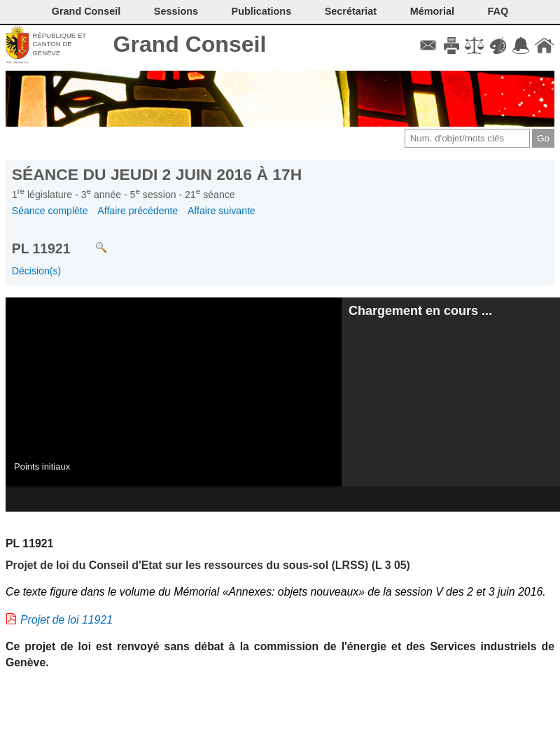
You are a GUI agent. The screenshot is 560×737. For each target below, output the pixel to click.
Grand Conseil (190, 44)
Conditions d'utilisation (474, 45)
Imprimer (451, 45)
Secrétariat (351, 11)
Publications (262, 11)
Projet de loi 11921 (66, 620)
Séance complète (50, 211)
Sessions (176, 11)
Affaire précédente (138, 211)
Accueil (544, 45)
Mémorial (432, 11)
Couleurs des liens (498, 45)
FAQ (498, 11)
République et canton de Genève (59, 44)
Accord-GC (521, 45)
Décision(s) (36, 271)
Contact (428, 45)
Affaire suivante (222, 211)
